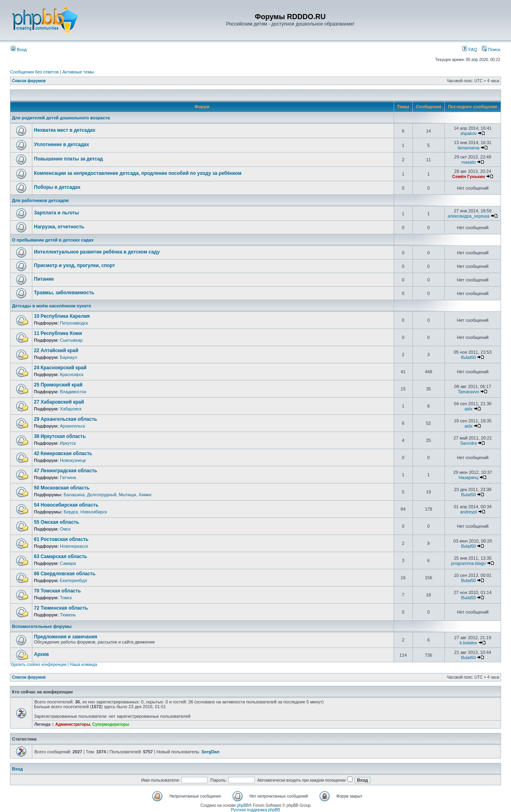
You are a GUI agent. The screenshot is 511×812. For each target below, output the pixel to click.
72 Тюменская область (61, 608)
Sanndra (469, 443)
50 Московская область (62, 488)
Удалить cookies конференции (39, 664)
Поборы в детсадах (57, 187)
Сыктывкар (71, 340)
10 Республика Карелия (62, 316)
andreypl (468, 512)
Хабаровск (71, 409)
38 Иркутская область (60, 436)
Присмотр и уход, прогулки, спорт (74, 265)
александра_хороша (468, 216)
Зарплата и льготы (56, 213)
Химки (145, 495)
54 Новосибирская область (66, 505)
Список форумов (29, 81)
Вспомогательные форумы (42, 626)
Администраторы (72, 724)
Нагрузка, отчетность (59, 227)
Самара (68, 563)
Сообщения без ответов (34, 72)
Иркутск (68, 443)
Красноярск (72, 374)
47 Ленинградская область (65, 471)
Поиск (491, 50)
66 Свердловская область (65, 574)
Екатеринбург (74, 580)
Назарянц (468, 477)
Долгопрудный (102, 495)
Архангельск (72, 426)
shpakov (468, 133)
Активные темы (78, 72)
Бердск (71, 512)
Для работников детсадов (40, 200)
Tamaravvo (469, 392)
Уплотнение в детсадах (61, 145)
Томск (66, 598)
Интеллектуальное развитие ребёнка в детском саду (97, 252)
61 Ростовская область (61, 539)
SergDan (210, 752)
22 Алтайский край (56, 351)
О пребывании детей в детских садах (53, 240)
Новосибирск (94, 512)
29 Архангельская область (65, 419)
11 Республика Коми (58, 333)
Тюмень (68, 615)
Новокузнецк (73, 460)
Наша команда (84, 664)
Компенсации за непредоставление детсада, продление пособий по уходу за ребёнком (138, 173)
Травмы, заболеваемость (64, 293)
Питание (44, 279)
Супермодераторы (111, 724)
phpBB (243, 805)
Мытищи (127, 495)
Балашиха (74, 495)
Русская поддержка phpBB (255, 810)
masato (468, 162)
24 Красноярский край (60, 368)
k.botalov (469, 643)
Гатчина (68, 477)
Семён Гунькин (468, 176)
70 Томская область (57, 591)
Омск (65, 529)
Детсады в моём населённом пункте (51, 306)
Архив (41, 654)
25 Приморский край (58, 385)
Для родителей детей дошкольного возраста (61, 118)
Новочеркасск (74, 546)
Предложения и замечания (66, 637)
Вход (19, 50)
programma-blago (468, 563)
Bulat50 (468, 357)
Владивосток (73, 392)
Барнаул (68, 357)
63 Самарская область (60, 557)
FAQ (470, 50)
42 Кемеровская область (63, 454)
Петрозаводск (74, 323)
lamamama (468, 148)
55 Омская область (56, 522)
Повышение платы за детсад (68, 159)
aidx (468, 409)
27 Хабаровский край (59, 402)
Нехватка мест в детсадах (65, 130)
